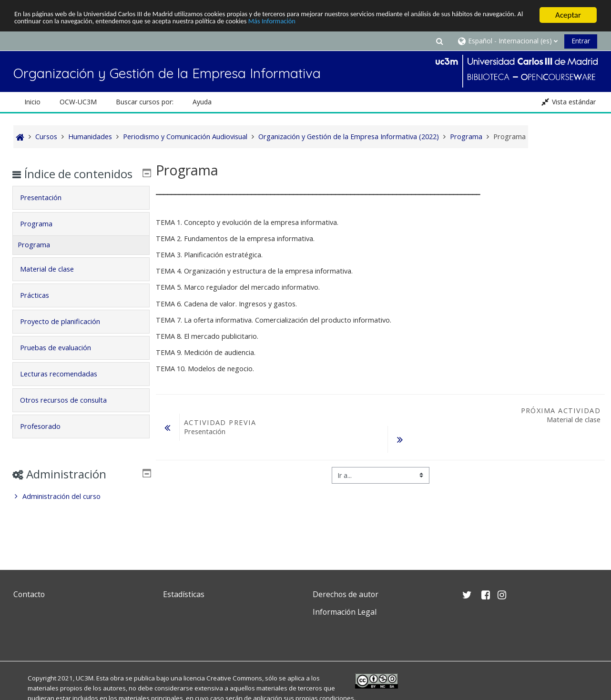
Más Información (403, 24)
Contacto (29, 594)
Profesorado (47, 440)
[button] (439, 41)
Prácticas (41, 309)
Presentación (47, 211)
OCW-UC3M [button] (78, 102)
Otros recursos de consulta (70, 414)
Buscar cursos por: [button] (145, 102)
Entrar (581, 41)
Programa (43, 238)
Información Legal (345, 612)
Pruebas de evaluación (62, 361)
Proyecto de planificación (67, 335)
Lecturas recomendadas (65, 388)
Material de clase (54, 283)
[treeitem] (81, 510)
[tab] (81, 212)
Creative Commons (234, 678)
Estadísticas (184, 594)
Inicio (32, 102)
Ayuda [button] (202, 102)
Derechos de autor (346, 594)
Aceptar (568, 15)
